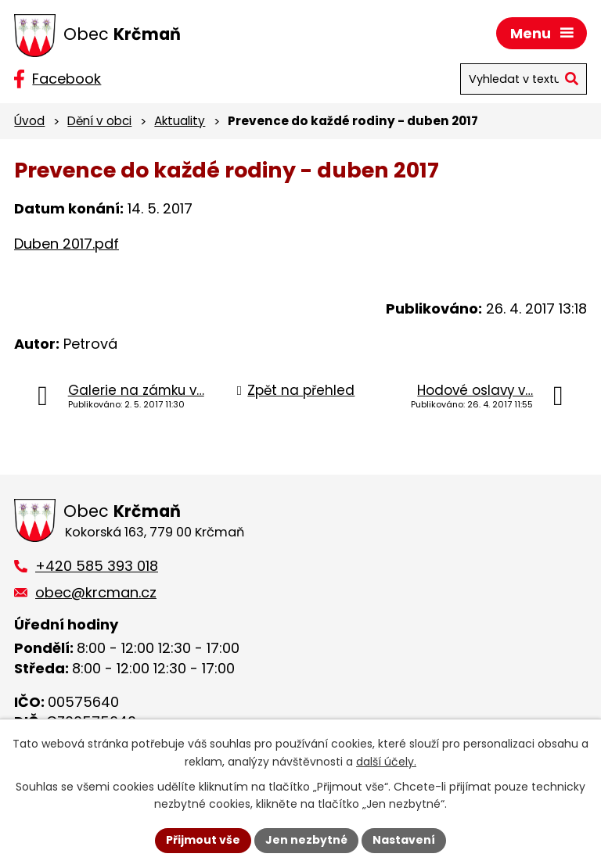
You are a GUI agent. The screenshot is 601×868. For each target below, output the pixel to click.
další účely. (386, 762)
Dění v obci (99, 121)
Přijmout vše (203, 840)
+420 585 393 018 (97, 566)
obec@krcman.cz (96, 592)
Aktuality (180, 121)
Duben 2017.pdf (67, 244)
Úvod (29, 121)
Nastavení (404, 840)
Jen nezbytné (306, 840)
